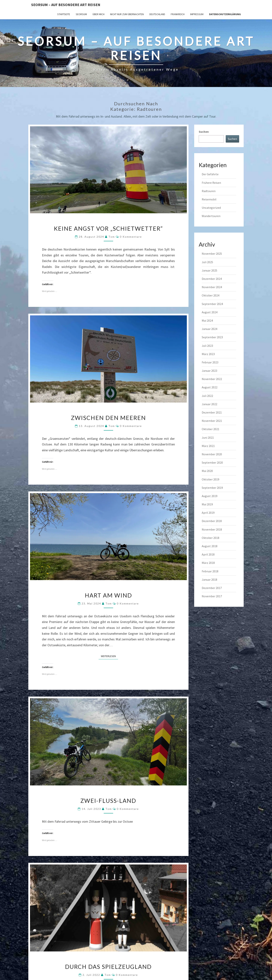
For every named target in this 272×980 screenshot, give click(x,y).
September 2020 (212, 462)
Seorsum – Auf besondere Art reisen (66, 5)
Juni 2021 (208, 438)
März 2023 (208, 354)
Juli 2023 (207, 346)
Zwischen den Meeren (108, 418)
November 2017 (212, 596)
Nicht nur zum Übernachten (127, 14)
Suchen (204, 132)
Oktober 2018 (211, 538)
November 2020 (212, 454)
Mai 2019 (207, 504)
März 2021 (208, 446)
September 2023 (212, 337)
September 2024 (212, 304)
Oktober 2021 (211, 429)
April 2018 (208, 554)
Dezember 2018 (212, 521)
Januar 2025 (209, 270)
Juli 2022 (207, 396)
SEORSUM (81, 14)
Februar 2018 (210, 571)
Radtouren (209, 191)
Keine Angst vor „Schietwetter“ (108, 228)
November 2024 (212, 287)
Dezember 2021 (212, 412)
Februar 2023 (210, 362)
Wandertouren (211, 216)
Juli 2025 (207, 262)
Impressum (197, 14)
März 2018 (208, 563)
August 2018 (210, 546)
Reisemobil (209, 199)
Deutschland (157, 14)
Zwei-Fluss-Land (108, 801)
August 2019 (210, 496)
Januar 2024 (209, 329)
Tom (112, 237)
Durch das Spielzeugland (108, 967)
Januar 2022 (209, 404)
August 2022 (210, 387)
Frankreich (178, 14)
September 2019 (212, 488)
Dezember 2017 (212, 588)
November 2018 (212, 529)
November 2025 (212, 254)
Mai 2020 (207, 471)
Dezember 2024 (212, 279)
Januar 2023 (209, 371)
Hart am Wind (108, 595)
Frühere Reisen (211, 183)
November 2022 (212, 379)
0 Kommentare (131, 237)
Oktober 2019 (211, 479)
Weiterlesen (109, 656)
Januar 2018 (209, 580)
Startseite (64, 14)
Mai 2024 (207, 320)
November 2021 (212, 421)
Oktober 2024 (211, 295)
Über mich (99, 14)
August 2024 (210, 312)
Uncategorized (211, 208)
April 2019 (208, 513)
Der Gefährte (210, 174)
